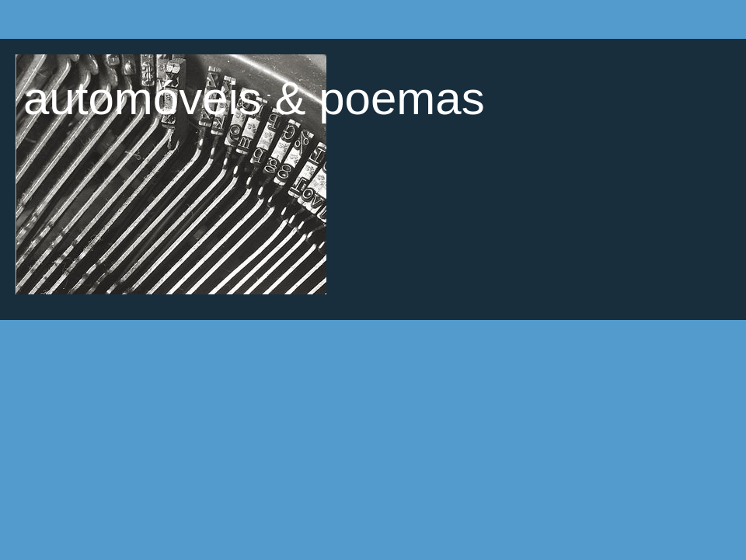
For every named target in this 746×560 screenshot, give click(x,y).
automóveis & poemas (254, 98)
